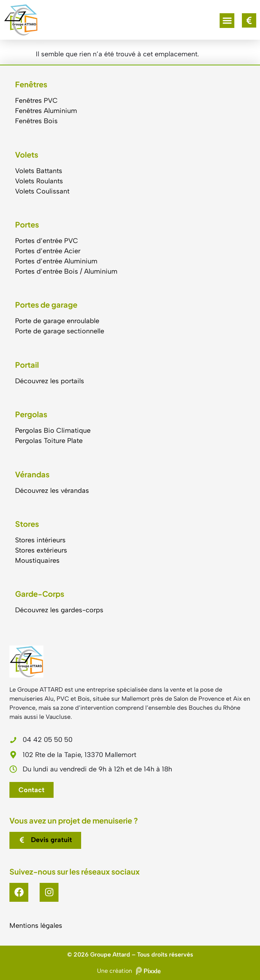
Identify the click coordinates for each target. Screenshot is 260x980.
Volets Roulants (39, 181)
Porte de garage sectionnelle (60, 331)
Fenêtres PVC (36, 101)
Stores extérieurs (41, 550)
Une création (130, 971)
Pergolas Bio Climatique (53, 430)
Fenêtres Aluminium (46, 111)
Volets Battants (39, 171)
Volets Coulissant (42, 191)
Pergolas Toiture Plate (49, 441)
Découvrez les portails (50, 381)
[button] (227, 21)
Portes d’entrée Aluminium (56, 261)
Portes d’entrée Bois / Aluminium (66, 271)
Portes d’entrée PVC (47, 241)
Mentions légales (36, 926)
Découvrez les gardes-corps (59, 610)
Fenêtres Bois (36, 121)
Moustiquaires (37, 560)
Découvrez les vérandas (52, 491)
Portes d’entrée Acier (48, 251)
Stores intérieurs (40, 540)
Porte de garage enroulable (57, 321)
